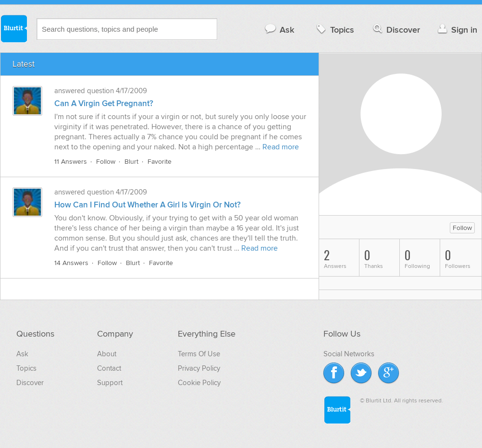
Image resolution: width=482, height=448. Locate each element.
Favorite (160, 162)
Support (110, 383)
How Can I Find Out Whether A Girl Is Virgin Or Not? (148, 205)
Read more (281, 147)
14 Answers (71, 263)
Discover (396, 30)
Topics (334, 30)
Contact (109, 368)
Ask (279, 30)
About (107, 354)
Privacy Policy (199, 368)
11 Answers (71, 162)
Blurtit (13, 28)
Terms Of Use (199, 354)
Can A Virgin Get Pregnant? (104, 104)
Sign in (456, 30)
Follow (106, 162)
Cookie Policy (199, 383)
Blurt (131, 162)
